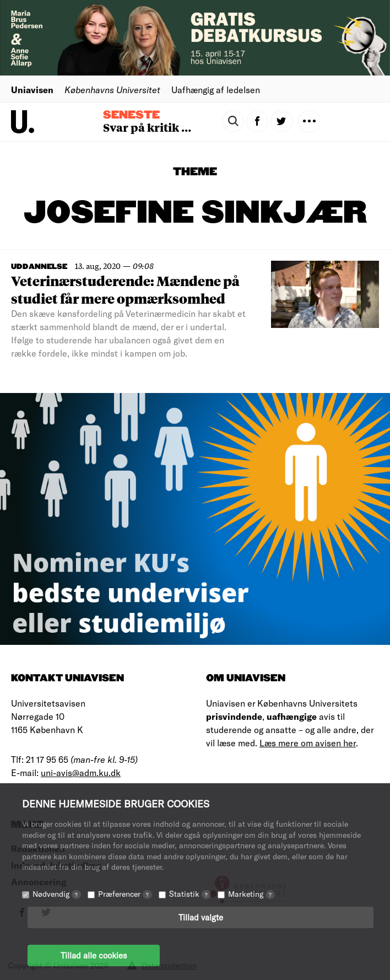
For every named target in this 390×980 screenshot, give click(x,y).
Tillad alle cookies (94, 955)
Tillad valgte (201, 917)
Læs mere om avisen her (308, 743)
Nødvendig (57, 894)
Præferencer (125, 894)
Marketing (251, 894)
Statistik (190, 894)
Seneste (131, 115)
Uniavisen (32, 90)
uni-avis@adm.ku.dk (81, 772)
